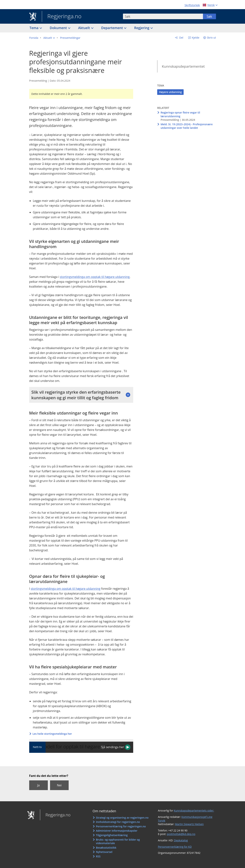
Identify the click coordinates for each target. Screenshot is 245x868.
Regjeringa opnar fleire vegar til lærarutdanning (180, 114)
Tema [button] (35, 28)
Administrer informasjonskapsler (117, 831)
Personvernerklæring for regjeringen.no (121, 826)
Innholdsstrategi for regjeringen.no (118, 822)
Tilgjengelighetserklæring (112, 835)
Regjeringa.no (62, 17)
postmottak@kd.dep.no (181, 834)
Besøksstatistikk (106, 848)
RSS (98, 856)
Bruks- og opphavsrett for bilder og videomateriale (118, 841)
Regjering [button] (142, 28)
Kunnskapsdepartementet (183, 66)
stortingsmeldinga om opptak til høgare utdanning (95, 277)
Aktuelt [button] (84, 28)
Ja (38, 785)
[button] (49, 38)
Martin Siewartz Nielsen (189, 824)
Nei (59, 785)
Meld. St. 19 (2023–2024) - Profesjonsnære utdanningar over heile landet (187, 126)
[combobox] (163, 16)
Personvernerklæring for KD (175, 847)
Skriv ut (211, 38)
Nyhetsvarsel (104, 852)
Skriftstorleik (192, 5)
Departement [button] (112, 28)
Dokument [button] (59, 28)
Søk (209, 16)
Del (181, 38)
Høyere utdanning (170, 92)
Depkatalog (181, 840)
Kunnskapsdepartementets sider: (194, 810)
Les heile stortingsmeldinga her (52, 734)
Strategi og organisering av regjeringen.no (122, 818)
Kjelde (195, 38)
